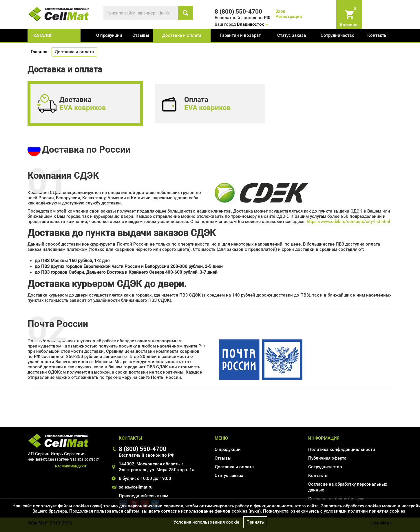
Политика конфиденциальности (342, 449)
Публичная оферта (327, 458)
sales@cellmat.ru (136, 487)
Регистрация (289, 17)
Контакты (377, 35)
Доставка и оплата (182, 35)
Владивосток (250, 24)
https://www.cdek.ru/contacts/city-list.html (348, 222)
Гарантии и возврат (240, 35)
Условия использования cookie (206, 522)
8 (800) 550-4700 (143, 449)
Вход (280, 11)
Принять (255, 522)
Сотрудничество (338, 35)
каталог (43, 36)
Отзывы (141, 35)
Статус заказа (292, 35)
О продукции (109, 35)
